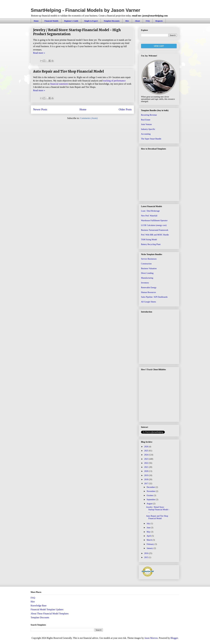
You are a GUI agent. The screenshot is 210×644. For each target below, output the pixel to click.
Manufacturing (147, 278)
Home (36, 21)
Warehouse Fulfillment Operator (154, 221)
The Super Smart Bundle (151, 139)
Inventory (145, 283)
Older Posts (125, 109)
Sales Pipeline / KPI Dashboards (154, 297)
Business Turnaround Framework (155, 230)
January (150, 548)
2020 (147, 471)
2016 (147, 553)
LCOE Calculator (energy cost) (154, 225)
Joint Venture (146, 124)
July (149, 524)
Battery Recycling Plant (151, 244)
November (151, 491)
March (149, 540)
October (150, 495)
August (150, 504)
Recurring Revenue (149, 115)
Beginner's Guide (71, 21)
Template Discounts (112, 21)
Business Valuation (149, 268)
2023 (147, 459)
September (151, 500)
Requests (159, 21)
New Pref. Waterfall (149, 216)
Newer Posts (40, 109)
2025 (147, 451)
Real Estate (146, 120)
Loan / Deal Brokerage (150, 211)
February (150, 544)
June (149, 528)
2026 (147, 447)
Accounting (146, 134)
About (137, 21)
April (149, 536)
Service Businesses (149, 259)
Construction (146, 264)
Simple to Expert (91, 21)
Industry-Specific (148, 129)
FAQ (148, 21)
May (149, 532)
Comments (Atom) (89, 118)
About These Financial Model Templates (50, 614)
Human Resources (148, 292)
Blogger (174, 638)
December (151, 487)
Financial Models (51, 21)
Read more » (39, 53)
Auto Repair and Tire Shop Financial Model (68, 71)
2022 (147, 463)
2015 (147, 557)
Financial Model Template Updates (47, 609)
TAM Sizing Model (149, 240)
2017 (147, 484)
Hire (127, 21)
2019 (147, 475)
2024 (147, 455)
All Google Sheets (149, 302)
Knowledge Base (39, 606)
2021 (147, 467)
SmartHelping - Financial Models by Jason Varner (85, 10)
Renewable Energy (149, 288)
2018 (147, 479)
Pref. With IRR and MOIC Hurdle (155, 235)
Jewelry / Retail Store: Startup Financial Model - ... (158, 510)
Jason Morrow (151, 638)
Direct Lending (147, 273)
